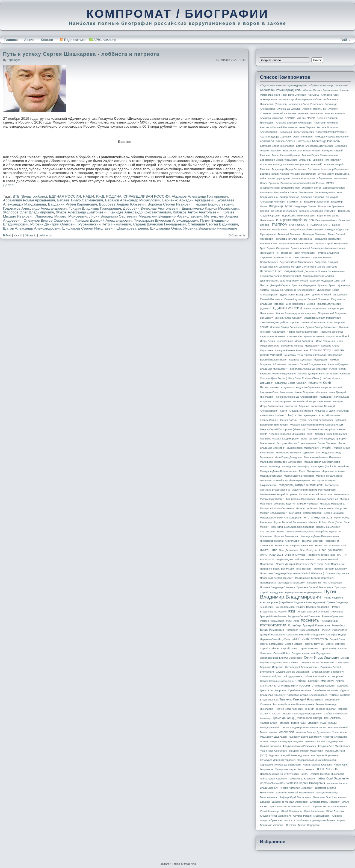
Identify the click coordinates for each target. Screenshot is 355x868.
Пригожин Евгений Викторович (315, 587)
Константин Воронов (297, 406)
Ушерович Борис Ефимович (305, 737)
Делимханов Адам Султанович (298, 267)
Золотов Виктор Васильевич (287, 327)
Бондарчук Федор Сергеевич (289, 169)
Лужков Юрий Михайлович (303, 448)
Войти (346, 40)
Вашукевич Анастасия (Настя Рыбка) (302, 183)
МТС (307, 518)
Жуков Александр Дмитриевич (82, 212)
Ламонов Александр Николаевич (326, 429)
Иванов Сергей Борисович (302, 332)
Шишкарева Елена (132, 228)
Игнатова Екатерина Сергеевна (305, 336)
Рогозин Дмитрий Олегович (53, 224)
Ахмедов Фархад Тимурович (332, 137)
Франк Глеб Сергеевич (273, 751)
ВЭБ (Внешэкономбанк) (323, 220)
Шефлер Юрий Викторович (295, 797)
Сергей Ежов (337, 639)
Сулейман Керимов (300, 690)
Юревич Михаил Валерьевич (330, 807)
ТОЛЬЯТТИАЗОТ (270, 714)
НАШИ (88, 196)
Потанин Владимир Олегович (277, 587)
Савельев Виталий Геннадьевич (306, 635)
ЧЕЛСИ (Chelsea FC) (272, 783)
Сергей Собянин (270, 649)
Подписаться (73, 40)
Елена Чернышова (315, 309)
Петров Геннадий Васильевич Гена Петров (285, 569)
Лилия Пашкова (327, 443)
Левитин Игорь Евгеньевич (331, 434)
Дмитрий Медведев (321, 281)
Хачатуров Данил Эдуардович (278, 760)
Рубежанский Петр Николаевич (105, 224)
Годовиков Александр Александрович (35, 208)
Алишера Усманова (271, 118)
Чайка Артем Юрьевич (273, 779)
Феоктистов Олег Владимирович (324, 741)
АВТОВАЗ (313, 95)
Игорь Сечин (267, 341)
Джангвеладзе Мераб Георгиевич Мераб (284, 281)
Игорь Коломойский (337, 336)
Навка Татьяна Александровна (295, 532)
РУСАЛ (326, 630)
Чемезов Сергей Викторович (306, 783)
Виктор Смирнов (289, 197)
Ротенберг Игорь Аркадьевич (303, 630)
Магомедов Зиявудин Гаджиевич (295, 453)
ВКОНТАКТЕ (294, 202)
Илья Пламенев (325, 341)
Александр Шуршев (289, 109)
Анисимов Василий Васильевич (279, 127)
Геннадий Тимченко (290, 234)
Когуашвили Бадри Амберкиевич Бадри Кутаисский (312, 388)
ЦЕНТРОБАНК (327, 769)
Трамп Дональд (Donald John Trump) (297, 718)
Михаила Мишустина (332, 504)
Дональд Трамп (327, 285)
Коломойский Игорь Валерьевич (312, 401)
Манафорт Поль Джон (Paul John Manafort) (323, 467)
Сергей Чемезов (308, 649)
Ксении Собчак (269, 420)
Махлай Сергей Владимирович (292, 480)
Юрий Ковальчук (270, 811)
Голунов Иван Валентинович (296, 244)
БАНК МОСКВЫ (286, 141)
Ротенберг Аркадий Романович (309, 625)
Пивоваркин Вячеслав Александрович (166, 220)
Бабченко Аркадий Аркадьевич (188, 200)
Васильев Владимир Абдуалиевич (312, 178)
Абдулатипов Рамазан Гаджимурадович (283, 86)
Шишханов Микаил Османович (290, 802)
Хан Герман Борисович (324, 755)
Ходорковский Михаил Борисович (317, 760)
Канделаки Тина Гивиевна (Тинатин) (305, 355)
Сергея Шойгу (282, 653)
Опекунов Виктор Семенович (48, 220)
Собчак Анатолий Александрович (323, 676)
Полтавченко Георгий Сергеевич (314, 578)
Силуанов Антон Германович (317, 662)
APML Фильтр (105, 40)
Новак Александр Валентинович (294, 546)
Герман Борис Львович (214, 204)
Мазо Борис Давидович (289, 457)
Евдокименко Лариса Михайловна (210, 208)
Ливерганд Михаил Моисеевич (61, 216)
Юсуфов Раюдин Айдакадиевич (311, 816)
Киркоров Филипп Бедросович (278, 374)
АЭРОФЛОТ (267, 141)
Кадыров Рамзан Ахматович (292, 350)
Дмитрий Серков (280, 285)
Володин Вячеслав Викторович (278, 211)
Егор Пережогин (295, 304)
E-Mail (7, 235)
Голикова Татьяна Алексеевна (294, 239)
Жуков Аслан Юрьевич (289, 318)
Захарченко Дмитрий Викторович (280, 322)
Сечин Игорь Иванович (321, 658)
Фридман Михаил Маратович (306, 751)
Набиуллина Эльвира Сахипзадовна (292, 527)
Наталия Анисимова (286, 536)
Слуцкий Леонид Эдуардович (293, 672)
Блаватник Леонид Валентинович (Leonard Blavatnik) (291, 165)
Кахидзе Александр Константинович (140, 212)
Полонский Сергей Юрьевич (277, 578)
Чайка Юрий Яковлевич (332, 778)
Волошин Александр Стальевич (317, 211)
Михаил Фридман (308, 504)
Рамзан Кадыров (285, 607)
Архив (29, 40)
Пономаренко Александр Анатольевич (283, 583)
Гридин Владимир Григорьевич (95, 208)
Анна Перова (307, 127)
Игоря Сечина (285, 341)
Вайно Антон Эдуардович (275, 178)
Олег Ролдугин (309, 550)
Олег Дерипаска (288, 550)
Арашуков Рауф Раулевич (331, 132)
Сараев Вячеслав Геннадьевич (159, 224)
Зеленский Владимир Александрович (323, 322)
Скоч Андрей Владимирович (302, 667)
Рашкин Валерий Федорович (313, 607)
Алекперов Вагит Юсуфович (306, 104)
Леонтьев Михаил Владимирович (280, 439)
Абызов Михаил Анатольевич (321, 90)
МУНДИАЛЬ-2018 (322, 518)
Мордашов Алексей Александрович (281, 518)
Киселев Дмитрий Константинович (318, 374)
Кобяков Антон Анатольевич (197, 212)
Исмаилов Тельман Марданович (300, 346)
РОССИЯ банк (329, 621)
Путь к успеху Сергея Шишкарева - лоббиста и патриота (81, 54)
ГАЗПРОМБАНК (298, 225)
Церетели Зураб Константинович (279, 774)
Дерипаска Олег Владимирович (281, 271)
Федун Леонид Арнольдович (286, 741)
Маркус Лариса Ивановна (299, 476)
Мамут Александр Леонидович (278, 467)
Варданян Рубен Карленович (73, 204)
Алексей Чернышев (285, 113)
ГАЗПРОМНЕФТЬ (320, 225)
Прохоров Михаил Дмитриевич (303, 593)
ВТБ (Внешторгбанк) (30, 196)
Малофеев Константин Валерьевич (281, 462)
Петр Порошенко (335, 564)
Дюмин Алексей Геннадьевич (329, 295)
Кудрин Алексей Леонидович (316, 420)
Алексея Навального (310, 113)
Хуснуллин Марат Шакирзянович (295, 769)
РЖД (100, 196)
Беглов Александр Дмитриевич (314, 146)
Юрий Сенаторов (291, 811)
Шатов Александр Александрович (32, 228)
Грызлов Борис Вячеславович (292, 257)
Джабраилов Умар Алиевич (319, 276)
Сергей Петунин (314, 644)
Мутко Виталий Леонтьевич (290, 522)
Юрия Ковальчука (314, 811)
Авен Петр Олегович (294, 95)
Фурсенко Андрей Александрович (289, 755)
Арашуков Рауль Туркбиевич (297, 132)
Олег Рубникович (331, 550)
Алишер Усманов (335, 113)
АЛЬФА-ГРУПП (306, 118)
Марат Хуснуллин (309, 471)
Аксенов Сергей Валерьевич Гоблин (300, 99)
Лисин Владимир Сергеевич (113, 216)
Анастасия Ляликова (326, 123)
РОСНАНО (293, 621)
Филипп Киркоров (270, 746)
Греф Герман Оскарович (274, 248)
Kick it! (18, 235)
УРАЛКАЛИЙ (286, 732)
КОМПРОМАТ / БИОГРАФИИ (177, 14)
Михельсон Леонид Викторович (314, 508)
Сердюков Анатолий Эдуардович (311, 653)
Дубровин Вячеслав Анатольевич (151, 208)
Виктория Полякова (313, 197)
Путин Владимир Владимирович (299, 594)
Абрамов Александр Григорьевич (200, 196)
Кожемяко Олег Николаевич (276, 392)
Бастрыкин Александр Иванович (319, 141)
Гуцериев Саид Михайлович (296, 262)
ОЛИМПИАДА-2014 (271, 555)
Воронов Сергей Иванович (170, 204)
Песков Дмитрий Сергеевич (292, 564)
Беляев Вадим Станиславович (320, 155)
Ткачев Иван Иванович (290, 709)
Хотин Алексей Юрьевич (317, 765)
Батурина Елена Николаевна (277, 146)
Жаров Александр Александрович (296, 313)
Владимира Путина (305, 206)
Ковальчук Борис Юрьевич (291, 383)
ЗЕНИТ (264, 327)
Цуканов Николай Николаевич (327, 774)
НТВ (275, 550)
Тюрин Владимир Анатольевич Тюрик (304, 728)
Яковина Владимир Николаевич (210, 228)
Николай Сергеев (312, 541)
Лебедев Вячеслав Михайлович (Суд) (291, 434)
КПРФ (299, 415)
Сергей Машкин (294, 644)
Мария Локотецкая (271, 476)
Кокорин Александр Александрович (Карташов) (304, 397)
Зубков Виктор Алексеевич (322, 327)
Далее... (10, 185)
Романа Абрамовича (272, 621)
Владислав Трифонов (331, 206)
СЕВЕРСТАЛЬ (319, 639)
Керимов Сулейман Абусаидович (308, 360)
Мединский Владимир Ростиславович (171, 216)
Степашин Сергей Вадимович (213, 224)
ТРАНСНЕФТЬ (332, 718)
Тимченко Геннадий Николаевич (301, 699)
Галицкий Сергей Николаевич (306, 230)
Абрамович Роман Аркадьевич (29, 200)
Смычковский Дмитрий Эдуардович (281, 676)
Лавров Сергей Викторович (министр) (282, 429)
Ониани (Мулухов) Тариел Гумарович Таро (310, 555)
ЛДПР (263, 434)
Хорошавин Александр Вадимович (280, 765)
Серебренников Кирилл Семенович (281, 658)
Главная (11, 40)
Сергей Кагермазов (271, 644)
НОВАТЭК (321, 546)
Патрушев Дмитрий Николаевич (295, 559)
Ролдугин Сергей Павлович (304, 616)
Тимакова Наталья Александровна (307, 695)
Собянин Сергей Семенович (315, 681)
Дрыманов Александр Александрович (293, 290)
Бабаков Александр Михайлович (133, 200)
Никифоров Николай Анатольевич (280, 541)
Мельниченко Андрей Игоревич (279, 494)
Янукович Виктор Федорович (303, 825)
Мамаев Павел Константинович (323, 462)
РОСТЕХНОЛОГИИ (273, 625)
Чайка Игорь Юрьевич (302, 779)
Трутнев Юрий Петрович (274, 723)
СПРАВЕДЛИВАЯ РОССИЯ (147, 196)
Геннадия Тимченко (315, 234)
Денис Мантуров (327, 267)
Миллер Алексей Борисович (316, 494)
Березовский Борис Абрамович (278, 160)
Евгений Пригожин (318, 299)
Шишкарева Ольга (166, 228)
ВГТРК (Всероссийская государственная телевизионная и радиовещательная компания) (302, 188)
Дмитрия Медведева (304, 285)
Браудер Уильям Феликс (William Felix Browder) (288, 174)
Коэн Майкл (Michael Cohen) (277, 415)
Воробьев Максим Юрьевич (299, 216)
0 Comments (237, 235)
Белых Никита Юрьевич (286, 155)
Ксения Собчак (288, 420)
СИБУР (294, 662)
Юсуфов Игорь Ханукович (275, 816)
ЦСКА (304, 774)
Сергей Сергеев (335, 644)
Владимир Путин (280, 206)
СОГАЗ (340, 681)
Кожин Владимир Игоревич (311, 392)
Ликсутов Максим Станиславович (296, 443)
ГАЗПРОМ (280, 225)
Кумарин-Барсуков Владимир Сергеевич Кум (316, 425)
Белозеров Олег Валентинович (302, 151)
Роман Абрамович (333, 616)
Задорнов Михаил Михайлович (323, 318)
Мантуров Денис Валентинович (279, 471)
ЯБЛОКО (289, 820)
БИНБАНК (305, 160)
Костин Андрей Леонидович (297, 411)
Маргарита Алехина (333, 471)
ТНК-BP (309, 709)
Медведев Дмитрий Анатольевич (301, 485)
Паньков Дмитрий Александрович (103, 220)
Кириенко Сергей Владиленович (307, 364)
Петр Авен (317, 564)
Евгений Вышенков (271, 299)
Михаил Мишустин (285, 504)
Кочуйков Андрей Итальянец (332, 411)
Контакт (47, 40)
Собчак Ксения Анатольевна (277, 681)
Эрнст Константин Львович (285, 807)
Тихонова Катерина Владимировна (293, 704)
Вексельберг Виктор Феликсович (294, 192)
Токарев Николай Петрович (332, 709)
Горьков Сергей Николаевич (332, 244)
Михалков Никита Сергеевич (277, 508)
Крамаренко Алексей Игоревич (322, 415)
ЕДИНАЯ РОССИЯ (65, 196)
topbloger (14, 60)
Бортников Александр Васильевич (328, 169)
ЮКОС (307, 807)
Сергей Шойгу (328, 649)
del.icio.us (45, 235)
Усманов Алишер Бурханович (313, 732)
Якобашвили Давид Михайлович (316, 820)
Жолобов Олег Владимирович (29, 212)
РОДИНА (114, 196)
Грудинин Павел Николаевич (298, 253)
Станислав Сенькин (324, 686)
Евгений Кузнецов (295, 299)
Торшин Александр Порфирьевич (302, 714)
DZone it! (30, 235)
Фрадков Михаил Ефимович (299, 746)
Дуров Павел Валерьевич (295, 295)
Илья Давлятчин (305, 341)
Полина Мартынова (337, 573)
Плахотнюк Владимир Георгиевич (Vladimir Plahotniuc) (292, 573)
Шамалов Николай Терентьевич (295, 793)
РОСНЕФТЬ (310, 621)
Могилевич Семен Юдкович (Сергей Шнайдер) (317, 513)
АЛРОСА (290, 118)
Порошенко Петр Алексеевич (325, 583)
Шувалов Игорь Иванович (325, 802)
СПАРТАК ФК (268, 686)
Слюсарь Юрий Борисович (328, 672)
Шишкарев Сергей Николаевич (88, 228)
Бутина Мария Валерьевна (334, 174)
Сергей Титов (289, 649)
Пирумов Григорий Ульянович (330, 569)
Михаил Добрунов (327, 499)
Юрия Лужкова (335, 811)
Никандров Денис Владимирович (319, 536)
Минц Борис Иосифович (301, 499)
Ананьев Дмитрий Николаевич (294, 123)
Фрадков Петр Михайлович (334, 746)
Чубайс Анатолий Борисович (296, 788)
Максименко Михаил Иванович (322, 457)
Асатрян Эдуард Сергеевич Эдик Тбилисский (287, 137)
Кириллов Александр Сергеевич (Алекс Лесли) (318, 369)
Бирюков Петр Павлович (327, 160)
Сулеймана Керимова (326, 690)
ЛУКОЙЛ (326, 448)
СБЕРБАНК (300, 639)
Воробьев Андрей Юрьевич (122, 204)
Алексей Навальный (314, 109)
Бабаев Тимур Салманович (80, 200)
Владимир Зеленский (316, 202)
